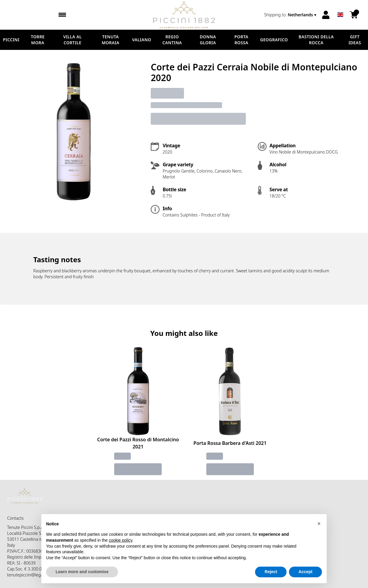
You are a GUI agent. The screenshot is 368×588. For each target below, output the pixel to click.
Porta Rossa (242, 40)
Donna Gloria (208, 40)
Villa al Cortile (73, 40)
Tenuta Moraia (110, 40)
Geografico (274, 40)
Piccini (11, 40)
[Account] (326, 15)
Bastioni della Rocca (316, 40)
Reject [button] (271, 572)
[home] (184, 15)
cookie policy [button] (121, 540)
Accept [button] (305, 572)
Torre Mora (38, 40)
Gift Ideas (355, 40)
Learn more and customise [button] (82, 572)
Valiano (141, 40)
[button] (319, 524)
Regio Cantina (172, 40)
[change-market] (291, 15)
